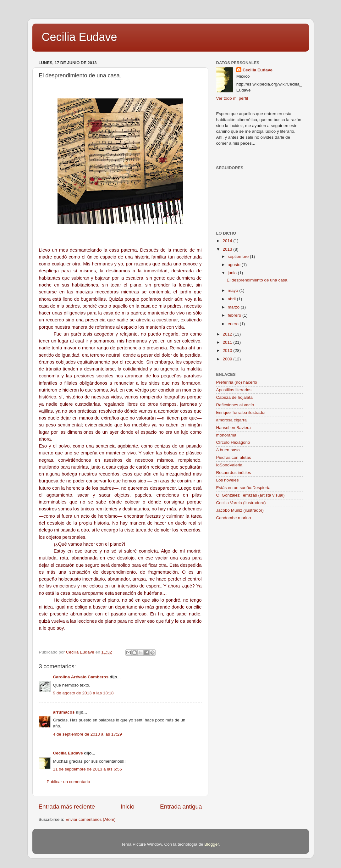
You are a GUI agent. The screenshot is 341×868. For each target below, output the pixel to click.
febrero (235, 315)
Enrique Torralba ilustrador (241, 412)
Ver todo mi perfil (232, 98)
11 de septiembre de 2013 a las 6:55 (88, 769)
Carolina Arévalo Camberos (81, 677)
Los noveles (228, 480)
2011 (228, 342)
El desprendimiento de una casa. (258, 280)
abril (232, 299)
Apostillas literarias (234, 390)
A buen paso (228, 450)
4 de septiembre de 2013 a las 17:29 (88, 734)
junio (233, 273)
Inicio (128, 807)
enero (234, 324)
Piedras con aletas (234, 457)
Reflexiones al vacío (235, 405)
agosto (235, 265)
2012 (228, 334)
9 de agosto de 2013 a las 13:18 (83, 693)
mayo (234, 290)
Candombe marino (234, 518)
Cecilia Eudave (80, 37)
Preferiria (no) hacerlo (237, 382)
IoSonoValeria (229, 465)
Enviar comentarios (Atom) (91, 819)
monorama (226, 435)
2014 (228, 241)
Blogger (212, 844)
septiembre (239, 256)
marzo (234, 307)
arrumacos (64, 712)
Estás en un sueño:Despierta (243, 488)
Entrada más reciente (67, 807)
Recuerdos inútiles (234, 473)
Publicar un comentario (69, 782)
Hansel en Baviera (234, 428)
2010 (228, 351)
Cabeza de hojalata (234, 397)
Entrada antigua (181, 807)
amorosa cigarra (232, 420)
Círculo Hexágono (233, 442)
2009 (228, 359)
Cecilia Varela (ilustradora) (241, 503)
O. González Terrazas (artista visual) (250, 495)
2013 (228, 249)
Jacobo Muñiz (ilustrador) (240, 510)
